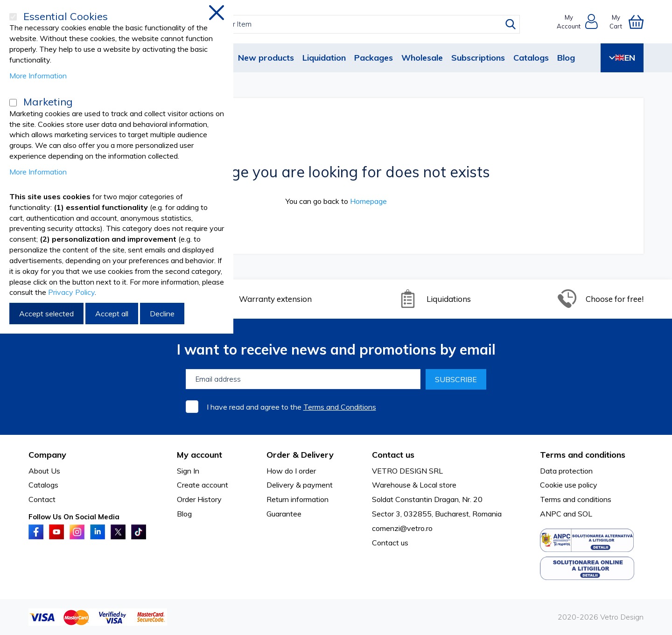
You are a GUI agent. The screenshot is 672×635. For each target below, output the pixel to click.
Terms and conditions (576, 499)
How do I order (291, 471)
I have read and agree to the (291, 407)
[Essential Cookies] (13, 17)
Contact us (390, 543)
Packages (374, 58)
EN (622, 58)
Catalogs (531, 58)
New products (266, 58)
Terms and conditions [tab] (583, 455)
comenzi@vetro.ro (402, 528)
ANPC (551, 514)
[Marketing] (13, 103)
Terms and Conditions (340, 407)
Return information (297, 499)
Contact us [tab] (393, 455)
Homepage (368, 201)
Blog (566, 58)
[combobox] (345, 24)
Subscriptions (478, 58)
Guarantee (284, 514)
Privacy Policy (71, 292)
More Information (38, 76)
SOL (585, 514)
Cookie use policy (569, 485)
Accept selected (46, 314)
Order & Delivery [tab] (300, 455)
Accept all (112, 314)
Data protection (566, 471)
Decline (162, 314)
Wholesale (422, 58)
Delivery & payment (300, 485)
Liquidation (324, 58)
